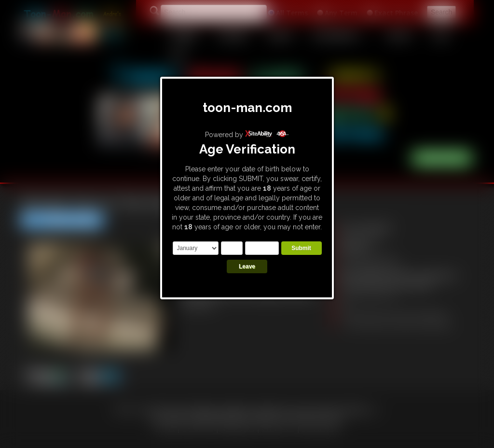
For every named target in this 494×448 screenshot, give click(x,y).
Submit (301, 248)
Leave (247, 266)
